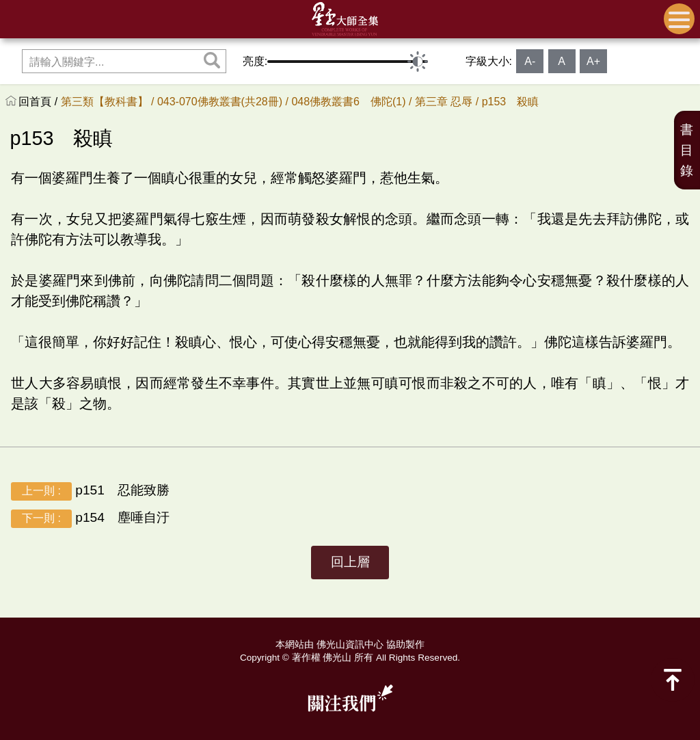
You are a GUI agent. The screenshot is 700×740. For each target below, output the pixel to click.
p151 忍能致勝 (90, 491)
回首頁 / (39, 102)
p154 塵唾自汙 (90, 519)
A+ (593, 61)
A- (530, 61)
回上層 (350, 562)
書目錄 (687, 150)
